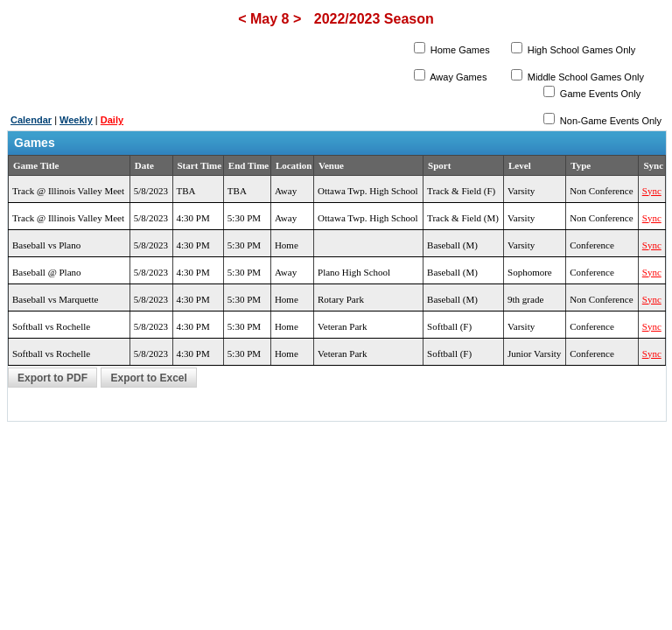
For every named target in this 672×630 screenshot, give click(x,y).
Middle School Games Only (584, 77)
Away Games (458, 77)
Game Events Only (599, 94)
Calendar (31, 120)
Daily (112, 120)
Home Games (459, 50)
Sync (652, 191)
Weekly (76, 120)
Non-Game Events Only (609, 121)
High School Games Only (581, 50)
